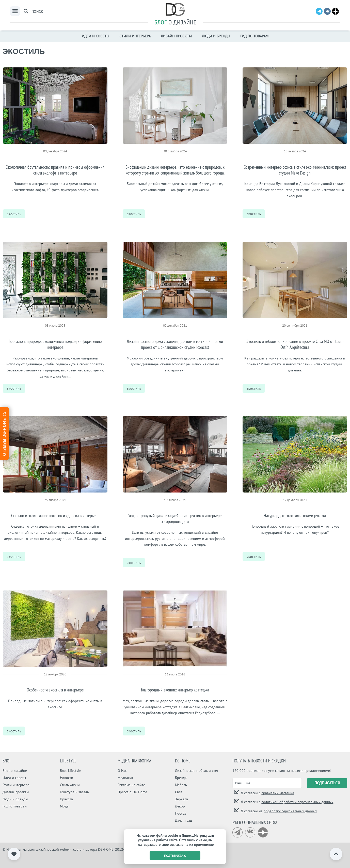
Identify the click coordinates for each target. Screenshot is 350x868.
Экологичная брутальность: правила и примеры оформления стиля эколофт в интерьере (55, 170)
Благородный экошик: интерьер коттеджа (175, 690)
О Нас (122, 771)
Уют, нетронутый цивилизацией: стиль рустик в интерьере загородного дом (175, 518)
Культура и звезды (75, 792)
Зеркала (181, 799)
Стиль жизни (70, 785)
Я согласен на (279, 811)
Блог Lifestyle (70, 771)
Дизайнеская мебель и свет (197, 771)
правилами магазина (278, 793)
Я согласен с (267, 793)
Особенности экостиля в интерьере (55, 690)
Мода (64, 806)
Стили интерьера (135, 36)
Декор (180, 806)
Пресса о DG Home (132, 792)
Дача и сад (184, 820)
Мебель (181, 785)
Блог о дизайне (15, 771)
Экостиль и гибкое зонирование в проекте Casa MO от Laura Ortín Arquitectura (295, 344)
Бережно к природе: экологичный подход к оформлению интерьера (55, 344)
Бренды (181, 778)
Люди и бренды (216, 36)
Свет (179, 792)
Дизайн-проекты (176, 36)
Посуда (181, 813)
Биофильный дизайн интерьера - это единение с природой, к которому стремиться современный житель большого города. (175, 170)
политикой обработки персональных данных (297, 802)
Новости (67, 778)
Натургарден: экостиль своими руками (295, 516)
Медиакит (125, 778)
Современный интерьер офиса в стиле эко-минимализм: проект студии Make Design (295, 170)
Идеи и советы (96, 36)
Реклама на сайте (131, 785)
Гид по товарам (254, 36)
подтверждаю (175, 856)
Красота (66, 799)
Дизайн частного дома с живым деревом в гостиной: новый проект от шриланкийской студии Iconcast (175, 344)
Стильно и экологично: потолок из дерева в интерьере (55, 516)
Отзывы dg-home (4, 433)
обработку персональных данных (290, 811)
